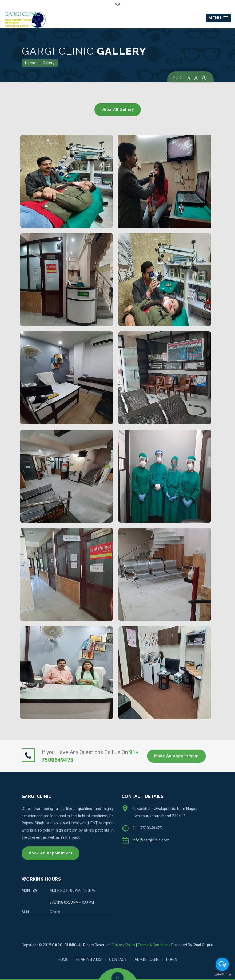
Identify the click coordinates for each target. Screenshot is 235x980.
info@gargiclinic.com (151, 840)
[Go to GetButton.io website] (222, 975)
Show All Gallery (118, 109)
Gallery (49, 63)
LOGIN (172, 959)
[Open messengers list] (222, 964)
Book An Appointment (51, 853)
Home (30, 63)
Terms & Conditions (154, 945)
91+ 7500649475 (147, 828)
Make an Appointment (176, 756)
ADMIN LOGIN (147, 959)
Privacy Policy (124, 945)
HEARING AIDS (89, 959)
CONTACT (118, 959)
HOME (63, 959)
